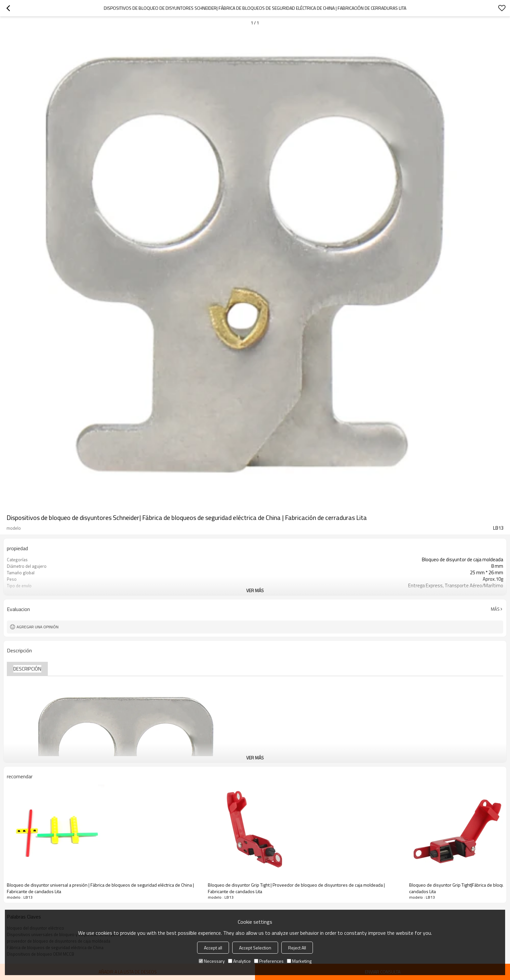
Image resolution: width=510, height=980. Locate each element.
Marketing (299, 961)
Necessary (212, 961)
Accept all (213, 948)
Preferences (269, 961)
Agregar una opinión (38, 627)
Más (495, 609)
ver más (255, 590)
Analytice (239, 961)
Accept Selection (255, 948)
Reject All (297, 948)
